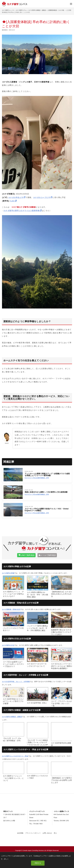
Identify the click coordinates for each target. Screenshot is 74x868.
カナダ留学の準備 (8, 573)
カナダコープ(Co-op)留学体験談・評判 (37, 478)
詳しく (6, 859)
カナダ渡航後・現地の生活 (11, 609)
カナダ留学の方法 (8, 645)
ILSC (12, 201)
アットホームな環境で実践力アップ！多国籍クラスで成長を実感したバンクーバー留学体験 (47, 475)
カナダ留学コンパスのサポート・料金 (15, 756)
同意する (38, 863)
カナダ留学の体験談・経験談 (12, 717)
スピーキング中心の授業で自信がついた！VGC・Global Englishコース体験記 (47, 510)
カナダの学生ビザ (16, 197)
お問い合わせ (47, 833)
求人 (55, 833)
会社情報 (20, 833)
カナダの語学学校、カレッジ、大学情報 (16, 682)
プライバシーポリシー (33, 833)
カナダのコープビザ (42, 197)
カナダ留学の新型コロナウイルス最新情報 (22, 211)
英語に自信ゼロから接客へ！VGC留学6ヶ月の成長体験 (46, 492)
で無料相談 (26, 555)
